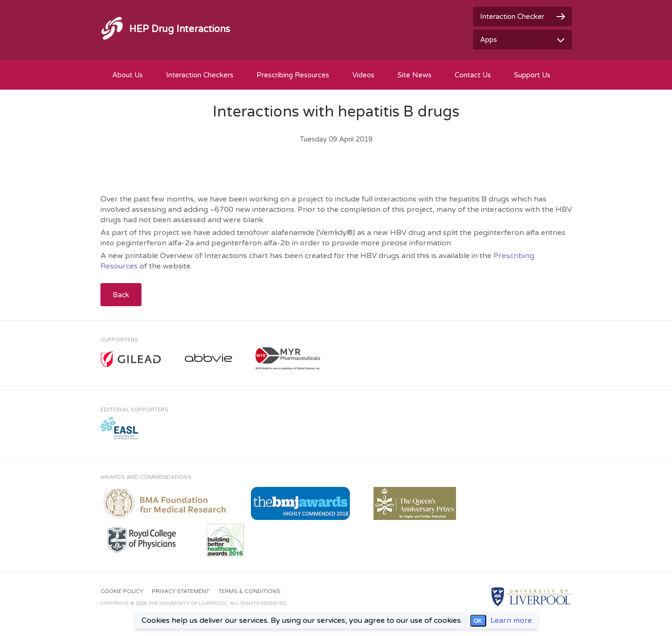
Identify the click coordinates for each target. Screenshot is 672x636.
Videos (363, 75)
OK (478, 621)
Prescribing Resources (293, 75)
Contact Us (473, 75)
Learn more (511, 620)
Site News (415, 75)
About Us (128, 75)
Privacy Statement (181, 591)
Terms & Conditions (249, 591)
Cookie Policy (122, 591)
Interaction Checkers (200, 75)
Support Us (532, 75)
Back (121, 295)
